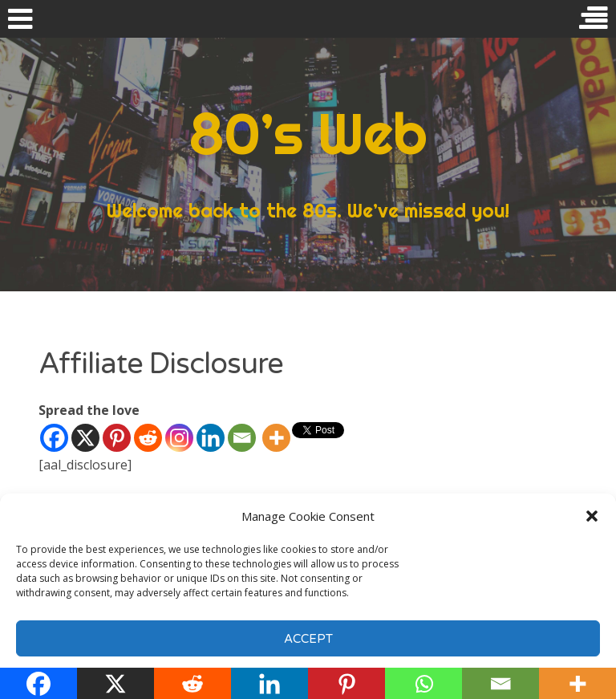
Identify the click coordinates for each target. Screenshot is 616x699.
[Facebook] (54, 438)
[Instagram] (179, 438)
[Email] (242, 438)
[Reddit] (148, 438)
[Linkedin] (211, 438)
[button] (592, 516)
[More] (276, 438)
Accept (308, 639)
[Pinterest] (117, 438)
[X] (85, 438)
